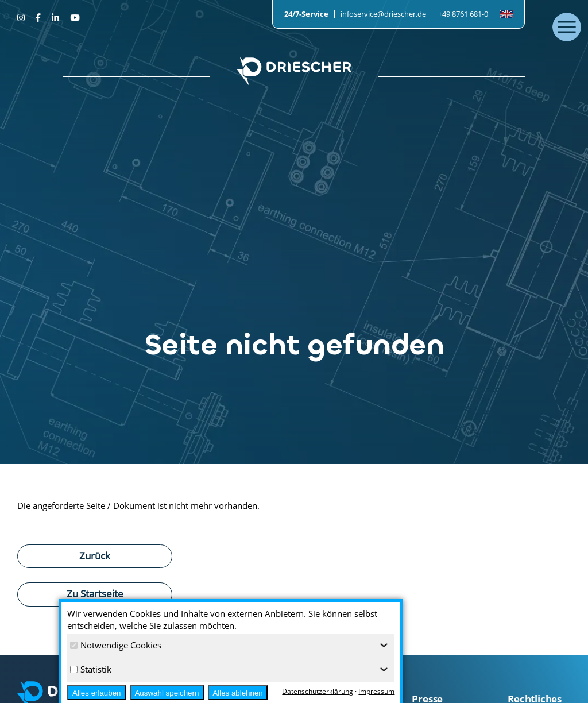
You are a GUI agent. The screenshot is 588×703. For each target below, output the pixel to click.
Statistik (91, 669)
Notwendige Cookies (116, 645)
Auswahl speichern (167, 693)
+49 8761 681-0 (463, 14)
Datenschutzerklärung (318, 691)
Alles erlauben (96, 693)
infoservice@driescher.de (383, 14)
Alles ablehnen (237, 693)
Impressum (376, 691)
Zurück (95, 555)
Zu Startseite (95, 593)
